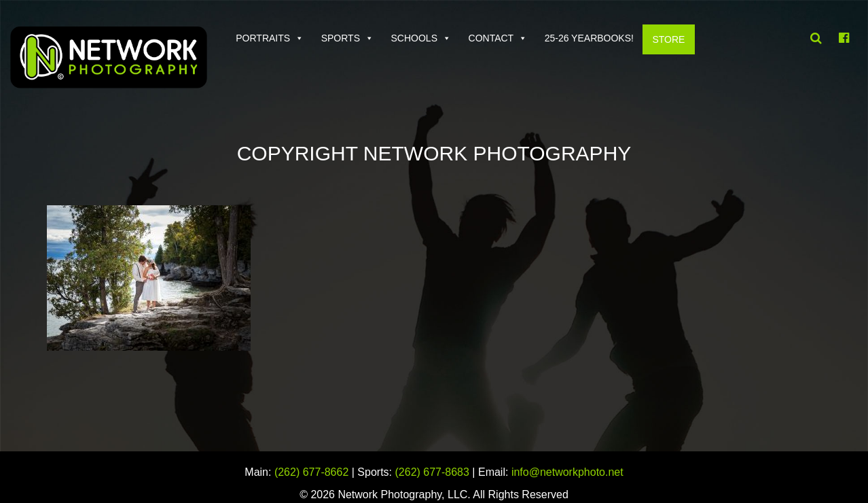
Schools (414, 38)
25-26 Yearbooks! (589, 38)
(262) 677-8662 (311, 472)
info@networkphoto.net (567, 472)
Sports (341, 38)
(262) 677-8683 (432, 472)
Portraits (263, 38)
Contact (491, 38)
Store (668, 39)
